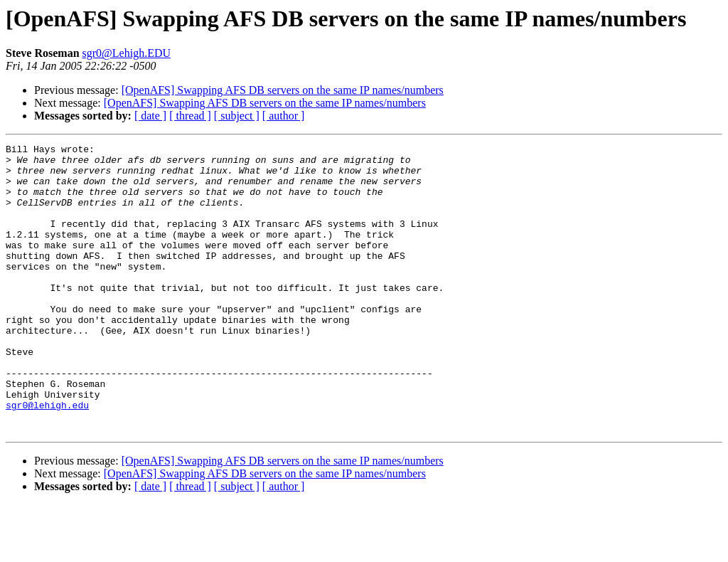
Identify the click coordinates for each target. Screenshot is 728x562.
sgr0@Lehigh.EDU (127, 53)
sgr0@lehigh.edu (47, 458)
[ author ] (284, 116)
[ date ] (150, 116)
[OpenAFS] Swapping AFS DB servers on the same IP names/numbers (283, 90)
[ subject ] (237, 116)
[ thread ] (190, 116)
